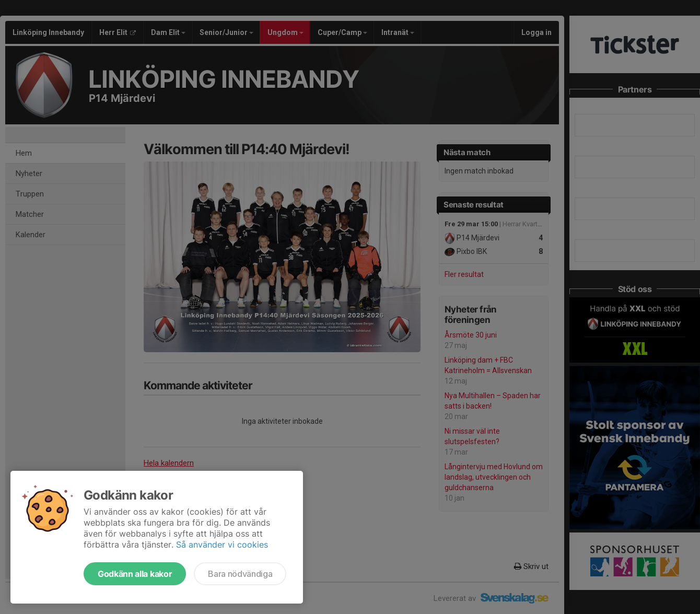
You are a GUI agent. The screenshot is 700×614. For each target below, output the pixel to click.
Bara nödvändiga (240, 574)
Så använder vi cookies (222, 545)
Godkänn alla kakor (135, 574)
